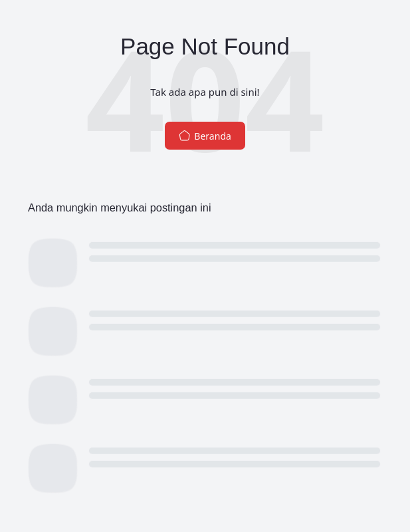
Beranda (205, 136)
